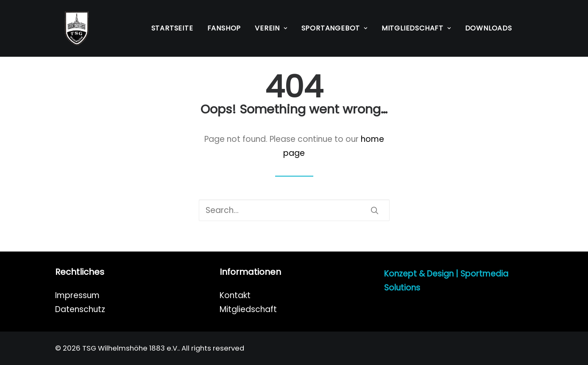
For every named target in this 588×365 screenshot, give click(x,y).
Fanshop (224, 28)
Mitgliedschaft (248, 309)
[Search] (294, 210)
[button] (375, 210)
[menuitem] (172, 28)
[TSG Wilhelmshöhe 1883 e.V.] (67, 28)
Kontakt (235, 295)
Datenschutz (80, 309)
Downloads (489, 28)
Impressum (77, 295)
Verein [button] (271, 28)
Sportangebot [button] (334, 28)
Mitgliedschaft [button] (416, 28)
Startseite (172, 28)
